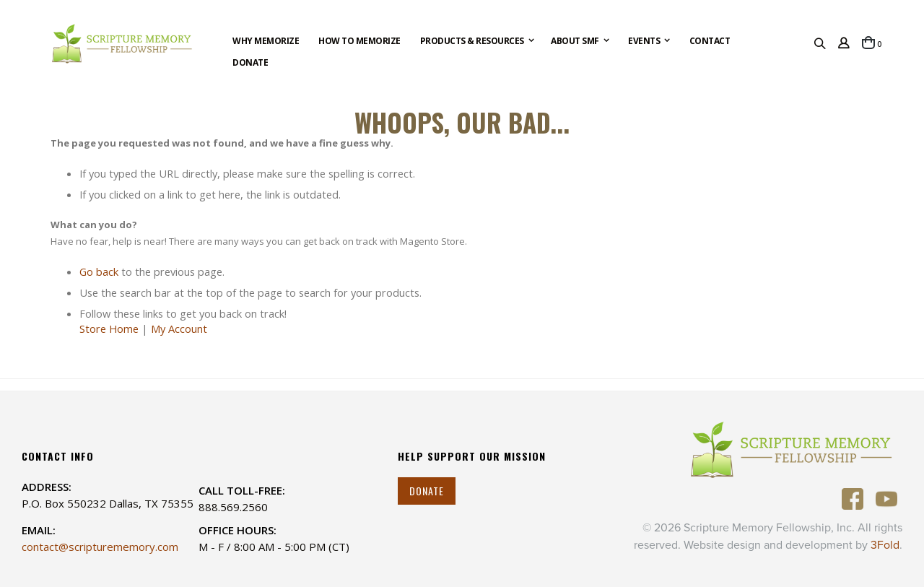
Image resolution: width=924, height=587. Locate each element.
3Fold (885, 545)
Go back (99, 271)
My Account (179, 329)
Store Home (109, 329)
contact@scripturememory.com (100, 547)
